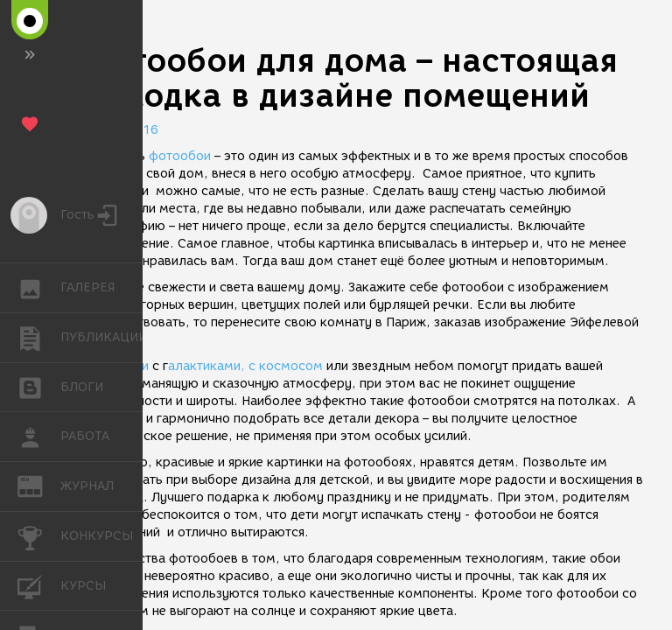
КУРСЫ (39, 585)
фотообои (178, 156)
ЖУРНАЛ (39, 485)
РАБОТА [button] (39, 437)
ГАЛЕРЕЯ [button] (39, 288)
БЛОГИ (39, 386)
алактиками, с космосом (245, 366)
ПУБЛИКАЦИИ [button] (39, 338)
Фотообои (118, 366)
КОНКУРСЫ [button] (39, 536)
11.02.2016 (122, 130)
